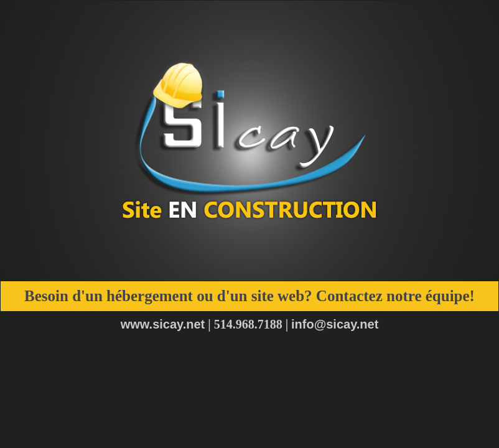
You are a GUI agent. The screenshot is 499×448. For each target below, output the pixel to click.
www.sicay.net (163, 324)
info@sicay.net (335, 324)
